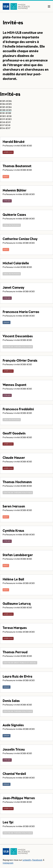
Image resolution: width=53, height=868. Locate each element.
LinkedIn (27, 860)
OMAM (7, 322)
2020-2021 (6, 116)
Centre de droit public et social (20, 663)
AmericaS (8, 152)
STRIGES (7, 201)
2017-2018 (5, 125)
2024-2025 (6, 104)
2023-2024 (6, 107)
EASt (6, 176)
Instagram (8, 863)
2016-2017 (5, 128)
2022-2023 (6, 110)
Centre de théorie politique (18, 347)
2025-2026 (6, 101)
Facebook (37, 860)
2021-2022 (6, 113)
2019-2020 (6, 119)
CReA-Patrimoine (12, 225)
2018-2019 (5, 122)
